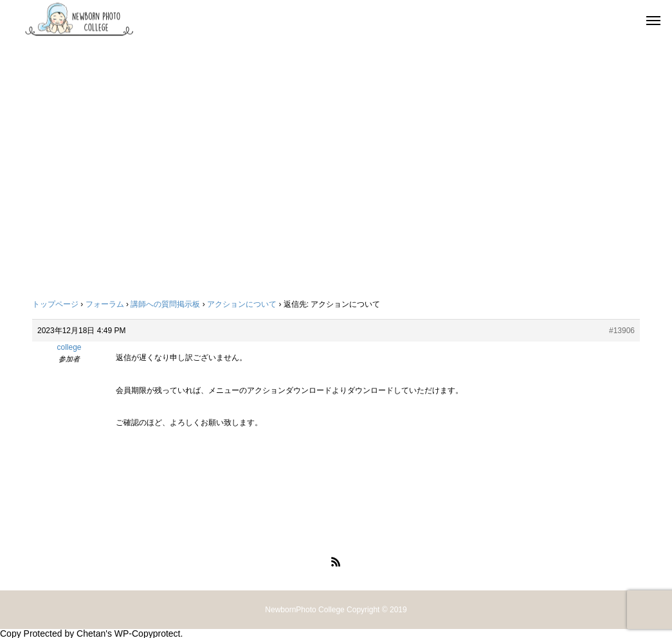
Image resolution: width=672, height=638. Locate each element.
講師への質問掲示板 (165, 304)
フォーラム (105, 304)
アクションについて (242, 304)
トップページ (55, 304)
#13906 (622, 331)
